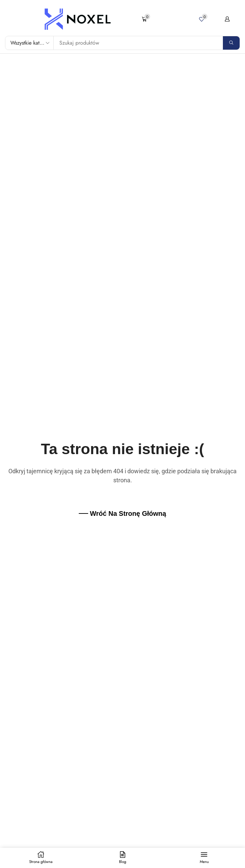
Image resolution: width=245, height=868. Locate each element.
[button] (146, 19)
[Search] (231, 43)
